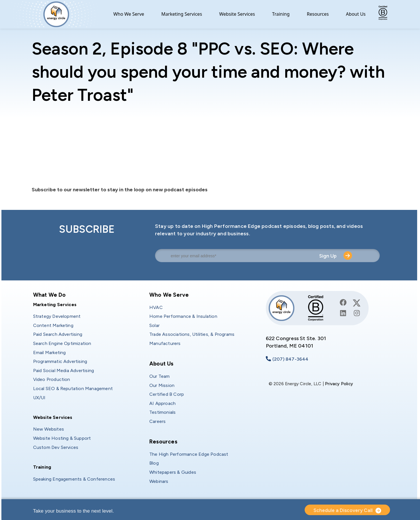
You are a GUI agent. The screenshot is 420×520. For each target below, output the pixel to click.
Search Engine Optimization (62, 343)
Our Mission (162, 385)
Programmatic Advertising (60, 361)
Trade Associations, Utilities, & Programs (192, 334)
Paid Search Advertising (58, 334)
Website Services (237, 14)
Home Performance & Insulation (183, 316)
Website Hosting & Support (62, 438)
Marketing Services (182, 14)
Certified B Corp (167, 394)
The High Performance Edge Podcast (189, 454)
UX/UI (39, 398)
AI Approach (162, 403)
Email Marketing (50, 353)
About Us (356, 14)
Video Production (52, 379)
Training (281, 14)
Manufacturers (165, 343)
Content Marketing (53, 325)
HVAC (156, 307)
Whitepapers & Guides (173, 472)
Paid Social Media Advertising (64, 371)
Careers (157, 421)
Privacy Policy (339, 384)
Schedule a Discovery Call (343, 510)
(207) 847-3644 (291, 359)
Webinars (159, 481)
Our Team (160, 376)
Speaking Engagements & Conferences (74, 479)
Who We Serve (129, 14)
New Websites (49, 429)
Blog (154, 463)
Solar (154, 325)
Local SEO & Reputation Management (73, 389)
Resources (318, 14)
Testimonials (162, 412)
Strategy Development (57, 316)
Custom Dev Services (56, 447)
